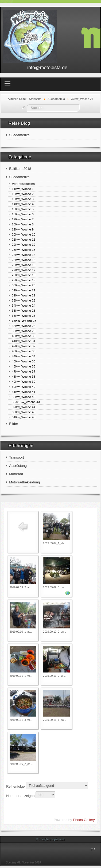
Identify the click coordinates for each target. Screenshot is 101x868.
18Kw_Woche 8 (23, 224)
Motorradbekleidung (24, 482)
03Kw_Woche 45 (24, 412)
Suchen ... (27, 105)
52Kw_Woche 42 (24, 397)
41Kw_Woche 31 (24, 341)
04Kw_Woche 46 (24, 417)
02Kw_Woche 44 (24, 407)
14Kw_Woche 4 (23, 204)
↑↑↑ (93, 849)
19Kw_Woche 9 (23, 229)
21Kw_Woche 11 (24, 239)
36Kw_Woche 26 (24, 316)
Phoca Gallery (84, 820)
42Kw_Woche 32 (24, 346)
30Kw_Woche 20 (24, 285)
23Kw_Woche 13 (24, 250)
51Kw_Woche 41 (24, 392)
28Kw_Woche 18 (24, 275)
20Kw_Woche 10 (24, 234)
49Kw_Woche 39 (24, 382)
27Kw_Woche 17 (24, 270)
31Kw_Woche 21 (24, 290)
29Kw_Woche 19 (24, 280)
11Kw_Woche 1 (23, 189)
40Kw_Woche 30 (24, 336)
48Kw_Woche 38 (24, 376)
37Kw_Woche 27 (24, 321)
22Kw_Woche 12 (24, 245)
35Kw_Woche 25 (24, 310)
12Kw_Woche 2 (23, 194)
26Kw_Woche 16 (24, 265)
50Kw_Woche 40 (24, 387)
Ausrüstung (18, 466)
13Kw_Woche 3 (23, 199)
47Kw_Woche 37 (24, 371)
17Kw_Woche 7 (23, 219)
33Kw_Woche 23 (24, 300)
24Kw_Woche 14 (24, 255)
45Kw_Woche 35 (24, 361)
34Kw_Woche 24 (24, 305)
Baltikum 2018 (20, 169)
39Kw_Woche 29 (24, 331)
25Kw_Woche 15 (24, 260)
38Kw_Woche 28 (24, 326)
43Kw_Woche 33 (24, 351)
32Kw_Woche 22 (24, 295)
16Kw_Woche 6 (23, 214)
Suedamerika (19, 135)
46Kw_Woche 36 (24, 366)
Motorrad (16, 474)
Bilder (13, 424)
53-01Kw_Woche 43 (26, 402)
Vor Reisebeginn (23, 184)
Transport (16, 457)
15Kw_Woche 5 (23, 209)
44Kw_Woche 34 (24, 356)
